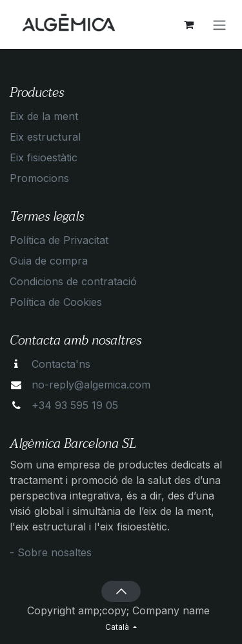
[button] (121, 591)
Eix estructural (45, 137)
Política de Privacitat (59, 240)
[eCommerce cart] (188, 25)
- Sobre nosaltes (51, 552)
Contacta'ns (61, 364)
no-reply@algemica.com (91, 385)
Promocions (39, 178)
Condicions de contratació (73, 281)
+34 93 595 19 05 (75, 405)
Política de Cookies (56, 302)
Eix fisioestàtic (44, 157)
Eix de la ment (44, 116)
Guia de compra (49, 261)
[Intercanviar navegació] (219, 25)
